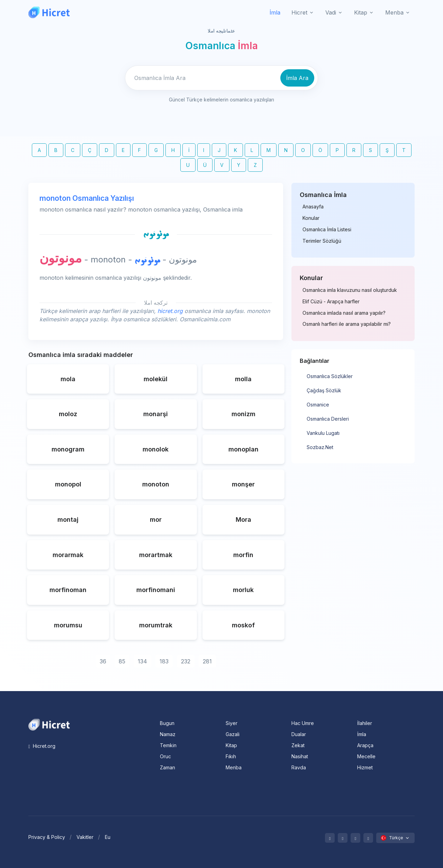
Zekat (298, 745)
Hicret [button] (299, 12)
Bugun (167, 723)
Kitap (231, 745)
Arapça (365, 745)
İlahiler (365, 723)
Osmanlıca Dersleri (328, 419)
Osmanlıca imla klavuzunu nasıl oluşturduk (350, 290)
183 (164, 661)
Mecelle (366, 756)
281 (207, 661)
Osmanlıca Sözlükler (330, 376)
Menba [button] (394, 12)
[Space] (49, 724)
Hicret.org (42, 746)
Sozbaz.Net (320, 447)
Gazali (233, 734)
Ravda (299, 767)
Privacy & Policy (47, 837)
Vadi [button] (331, 12)
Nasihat (300, 756)
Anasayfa (313, 207)
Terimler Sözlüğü (322, 241)
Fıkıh (231, 756)
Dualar (299, 734)
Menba (234, 767)
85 (122, 661)
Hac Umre (303, 723)
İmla (275, 12)
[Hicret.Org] (49, 12)
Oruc (165, 756)
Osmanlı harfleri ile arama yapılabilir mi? (347, 324)
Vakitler (85, 837)
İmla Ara (297, 78)
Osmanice (318, 405)
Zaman (168, 767)
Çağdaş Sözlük (324, 390)
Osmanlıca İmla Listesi (327, 230)
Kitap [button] (361, 12)
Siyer (232, 723)
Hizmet (365, 767)
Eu (108, 837)
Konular (311, 218)
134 (142, 661)
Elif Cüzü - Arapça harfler (331, 302)
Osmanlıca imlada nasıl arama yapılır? (344, 313)
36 (103, 661)
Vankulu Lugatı (323, 433)
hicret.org (170, 311)
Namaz (168, 734)
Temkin (168, 745)
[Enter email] (202, 78)
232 (186, 661)
